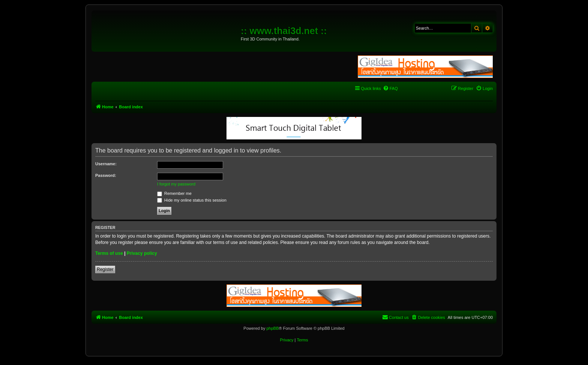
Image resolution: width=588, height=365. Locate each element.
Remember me (174, 193)
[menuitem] (390, 88)
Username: (106, 164)
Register (105, 269)
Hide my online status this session (192, 200)
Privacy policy (142, 253)
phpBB (272, 328)
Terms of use (109, 253)
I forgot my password (176, 184)
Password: (106, 175)
